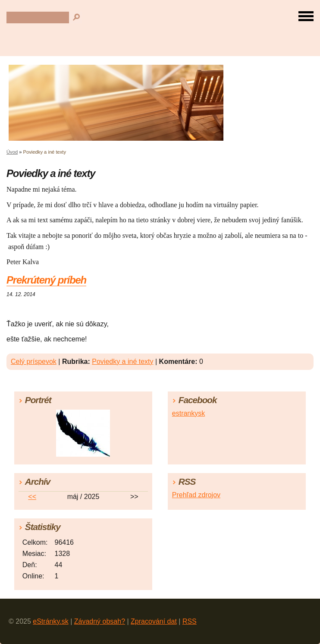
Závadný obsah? (100, 621)
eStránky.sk (50, 621)
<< (32, 497)
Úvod (12, 152)
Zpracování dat (154, 621)
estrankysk (188, 413)
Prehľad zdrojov (196, 495)
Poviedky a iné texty (122, 361)
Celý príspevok (34, 361)
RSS (190, 621)
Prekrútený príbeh (46, 280)
